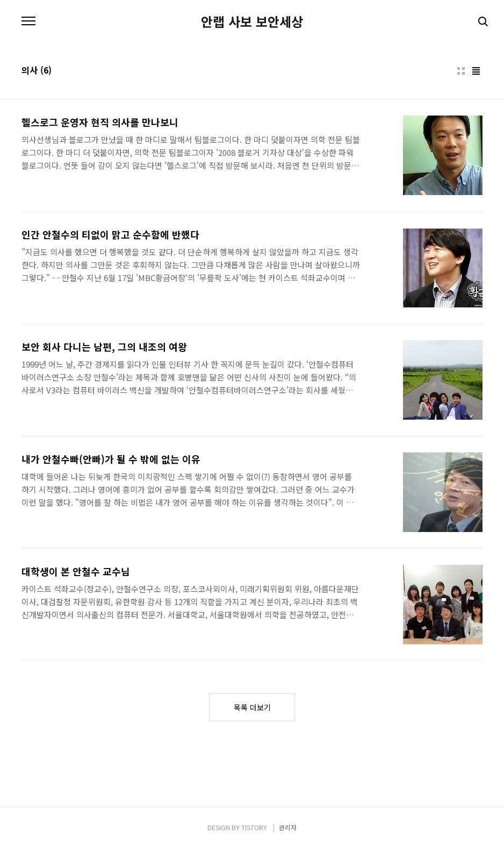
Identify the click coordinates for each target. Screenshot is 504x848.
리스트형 (476, 71)
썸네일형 (461, 71)
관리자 (288, 827)
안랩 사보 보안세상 (252, 21)
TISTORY (254, 827)
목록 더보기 (252, 707)
